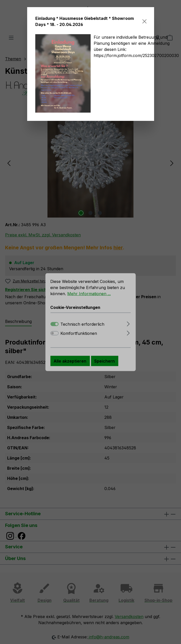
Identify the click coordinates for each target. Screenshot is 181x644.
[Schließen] (144, 21)
